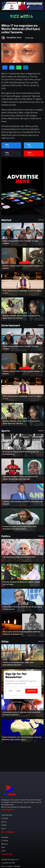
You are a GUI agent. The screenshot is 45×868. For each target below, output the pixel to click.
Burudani (5, 837)
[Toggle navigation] (42, 16)
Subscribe (31, 691)
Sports (4, 822)
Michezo (5, 844)
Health (4, 825)
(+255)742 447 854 (8, 863)
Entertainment (7, 815)
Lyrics (4, 829)
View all (41, 220)
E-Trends (5, 819)
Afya (3, 847)
